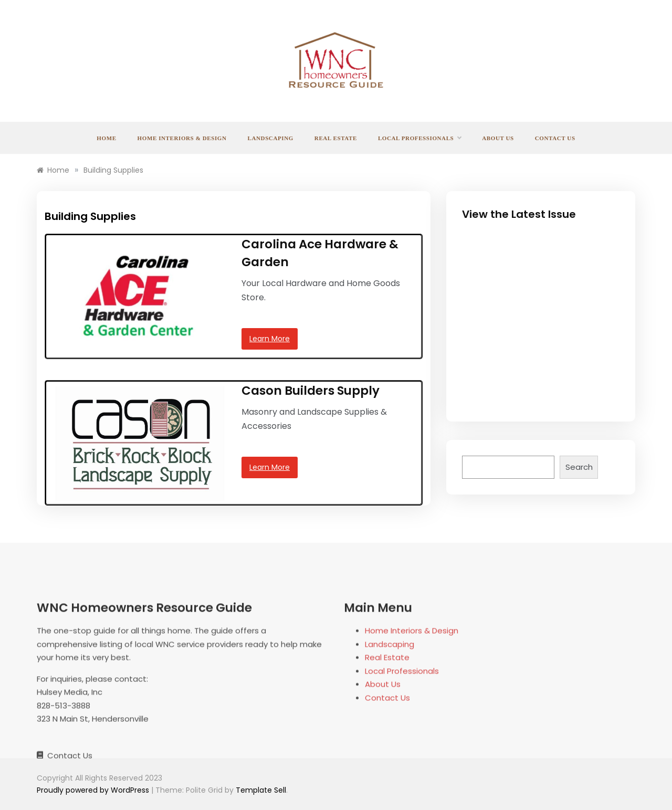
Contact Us (555, 138)
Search (579, 467)
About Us (498, 138)
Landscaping (271, 138)
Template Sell (261, 790)
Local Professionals (419, 138)
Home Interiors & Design (182, 138)
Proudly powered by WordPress (94, 790)
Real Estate (336, 138)
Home (106, 138)
